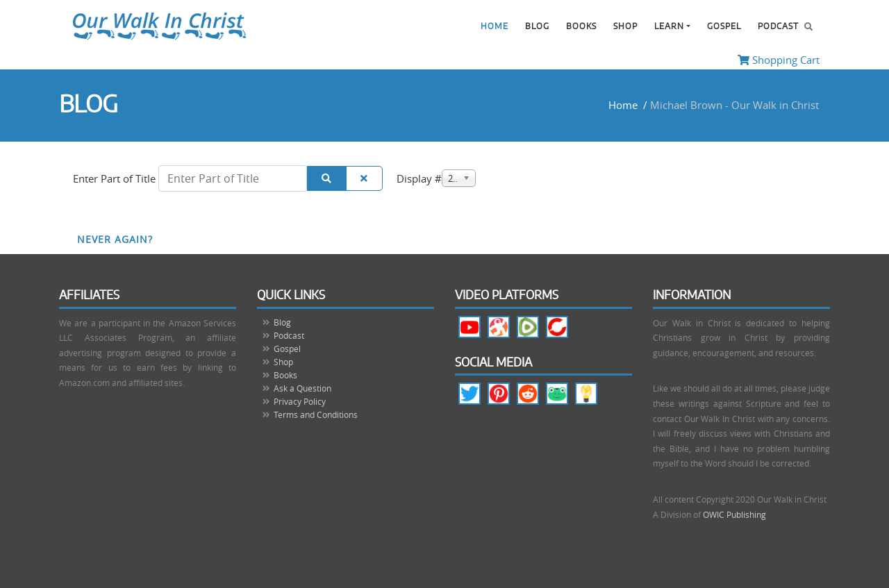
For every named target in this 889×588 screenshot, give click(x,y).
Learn (669, 26)
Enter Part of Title (116, 178)
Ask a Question (302, 388)
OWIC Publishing (734, 514)
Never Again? (115, 239)
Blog (537, 26)
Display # (419, 178)
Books (581, 26)
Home (495, 26)
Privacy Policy (300, 401)
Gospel (724, 26)
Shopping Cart (779, 60)
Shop (625, 26)
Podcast (778, 26)
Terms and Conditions (316, 414)
